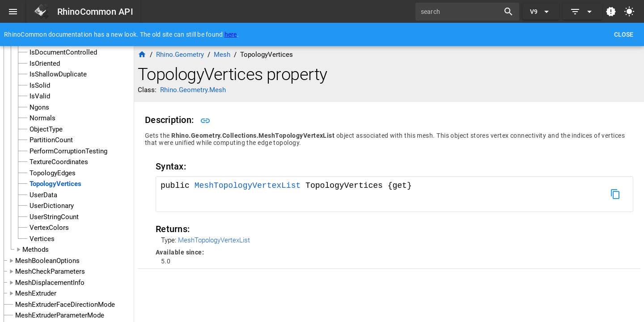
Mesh (222, 55)
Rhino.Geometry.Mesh (193, 90)
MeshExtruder (36, 293)
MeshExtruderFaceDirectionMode (65, 305)
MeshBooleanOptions (47, 261)
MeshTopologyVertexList (250, 186)
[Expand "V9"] (541, 12)
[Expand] (582, 12)
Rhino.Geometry (180, 55)
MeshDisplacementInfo (50, 283)
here (231, 34)
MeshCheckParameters (50, 271)
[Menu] (13, 12)
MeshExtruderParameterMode (60, 315)
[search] (461, 12)
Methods (36, 250)
